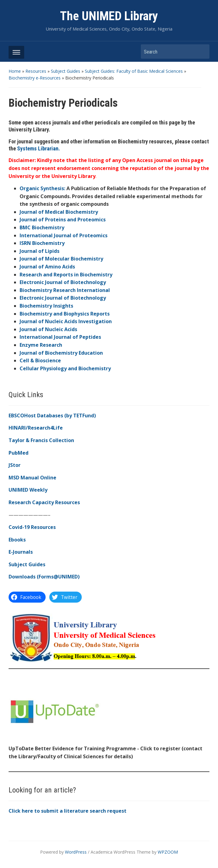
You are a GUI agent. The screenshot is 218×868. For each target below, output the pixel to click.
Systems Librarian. (39, 148)
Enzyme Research (41, 345)
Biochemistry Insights (46, 306)
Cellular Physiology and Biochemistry (65, 368)
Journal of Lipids (39, 251)
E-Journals (21, 552)
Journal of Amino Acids (47, 267)
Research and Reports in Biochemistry (66, 275)
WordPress (76, 852)
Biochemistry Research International (65, 290)
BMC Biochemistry (42, 227)
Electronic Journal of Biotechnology (63, 282)
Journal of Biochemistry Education (61, 353)
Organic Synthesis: (42, 188)
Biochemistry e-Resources (35, 78)
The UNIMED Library (109, 16)
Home (15, 71)
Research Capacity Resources (44, 502)
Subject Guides (66, 71)
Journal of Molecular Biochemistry (61, 259)
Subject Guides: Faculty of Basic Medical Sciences (134, 71)
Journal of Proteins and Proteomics (63, 220)
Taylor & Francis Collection (41, 440)
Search (202, 52)
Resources (36, 71)
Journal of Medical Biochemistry (59, 212)
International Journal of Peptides (60, 337)
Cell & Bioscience (40, 360)
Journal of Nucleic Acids (48, 329)
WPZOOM (168, 852)
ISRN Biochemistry (42, 243)
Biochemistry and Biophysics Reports (65, 314)
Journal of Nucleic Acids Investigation (66, 321)
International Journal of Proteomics (64, 235)
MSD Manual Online (32, 478)
